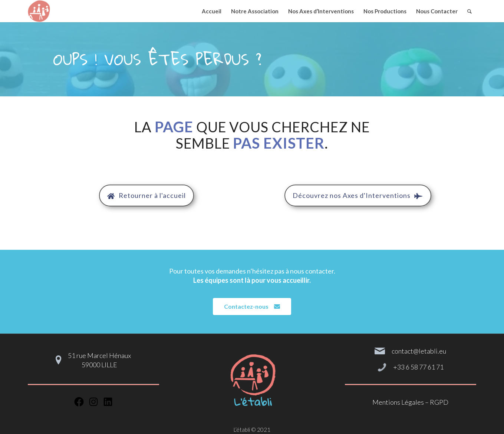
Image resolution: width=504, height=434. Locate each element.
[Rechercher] (470, 11)
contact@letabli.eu (419, 351)
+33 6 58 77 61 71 (418, 367)
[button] (146, 196)
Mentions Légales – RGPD (410, 402)
